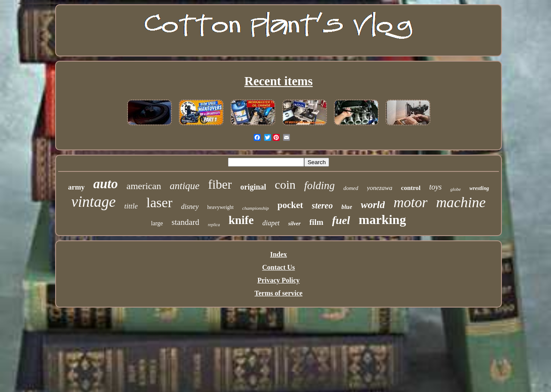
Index (279, 254)
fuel (341, 220)
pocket (290, 205)
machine (461, 202)
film (316, 222)
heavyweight (220, 207)
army (76, 187)
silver (294, 223)
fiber (220, 184)
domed (351, 188)
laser (159, 202)
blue (347, 207)
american (144, 186)
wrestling (479, 188)
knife (241, 220)
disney (190, 207)
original (253, 187)
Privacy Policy (278, 280)
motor (410, 202)
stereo (322, 205)
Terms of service (279, 293)
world (373, 205)
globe (455, 189)
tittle (131, 206)
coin (285, 185)
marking (383, 219)
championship (255, 208)
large (157, 223)
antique (185, 186)
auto (106, 184)
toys (435, 187)
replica (214, 225)
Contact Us (279, 267)
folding (319, 185)
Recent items (279, 81)
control (411, 188)
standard (185, 222)
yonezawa (380, 188)
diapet (271, 223)
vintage (94, 202)
